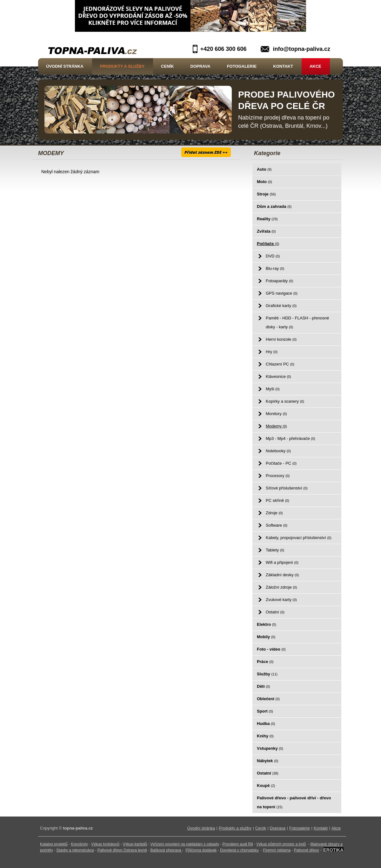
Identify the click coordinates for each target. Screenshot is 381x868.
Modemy (276, 426)
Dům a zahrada (274, 206)
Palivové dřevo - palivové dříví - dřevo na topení (294, 802)
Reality (267, 219)
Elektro (267, 624)
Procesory (278, 476)
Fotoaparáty (279, 281)
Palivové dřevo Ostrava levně (122, 850)
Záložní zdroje (281, 587)
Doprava (201, 66)
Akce (315, 66)
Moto (264, 182)
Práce (265, 662)
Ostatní (275, 612)
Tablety (275, 550)
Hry (272, 352)
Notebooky (278, 451)
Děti (263, 686)
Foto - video (271, 649)
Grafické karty (281, 306)
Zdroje (274, 513)
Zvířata (266, 231)
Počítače (268, 244)
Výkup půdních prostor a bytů (281, 844)
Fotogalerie (242, 66)
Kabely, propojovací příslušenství (299, 538)
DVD (273, 256)
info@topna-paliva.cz (301, 49)
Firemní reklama (277, 850)
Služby (267, 674)
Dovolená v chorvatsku (239, 850)
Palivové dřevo (307, 850)
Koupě (266, 786)
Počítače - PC (281, 463)
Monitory (276, 414)
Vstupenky (270, 748)
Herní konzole (281, 339)
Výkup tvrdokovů (105, 844)
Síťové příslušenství (287, 488)
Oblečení (268, 699)
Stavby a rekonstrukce (75, 850)
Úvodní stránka (65, 66)
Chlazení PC (280, 364)
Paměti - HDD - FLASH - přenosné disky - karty (297, 322)
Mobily (266, 637)
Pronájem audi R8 (238, 844)
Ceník (167, 66)
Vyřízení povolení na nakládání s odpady (185, 844)
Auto (264, 169)
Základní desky (282, 575)
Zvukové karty (281, 600)
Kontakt (283, 66)
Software (277, 525)
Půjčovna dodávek (201, 850)
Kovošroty (79, 844)
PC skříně (277, 500)
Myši (273, 389)
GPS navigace (282, 293)
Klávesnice (278, 376)
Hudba (266, 724)
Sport (265, 711)
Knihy (265, 736)
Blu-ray (275, 268)
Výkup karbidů (135, 844)
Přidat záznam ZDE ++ (206, 152)
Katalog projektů (54, 844)
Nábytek (267, 761)
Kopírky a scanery (285, 401)
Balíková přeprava (166, 850)
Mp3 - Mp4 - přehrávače (291, 438)
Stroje (266, 194)
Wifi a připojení (282, 562)
